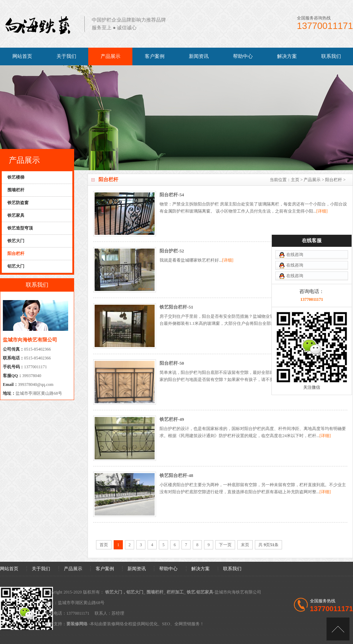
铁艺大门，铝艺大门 (124, 592)
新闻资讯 (199, 56)
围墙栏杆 (155, 592)
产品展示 (110, 56)
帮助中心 (243, 56)
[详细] (322, 211)
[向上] (338, 629)
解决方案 (287, 56)
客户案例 (155, 56)
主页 (295, 180)
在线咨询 (295, 262)
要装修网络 (77, 624)
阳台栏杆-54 (172, 195)
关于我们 (66, 56)
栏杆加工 (175, 592)
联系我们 (331, 56)
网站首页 (22, 56)
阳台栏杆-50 (172, 363)
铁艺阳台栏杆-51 (176, 307)
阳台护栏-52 (172, 251)
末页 (245, 545)
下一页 (225, 545)
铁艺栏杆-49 (172, 419)
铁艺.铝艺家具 (200, 592)
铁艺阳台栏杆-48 (176, 475)
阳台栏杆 (334, 180)
